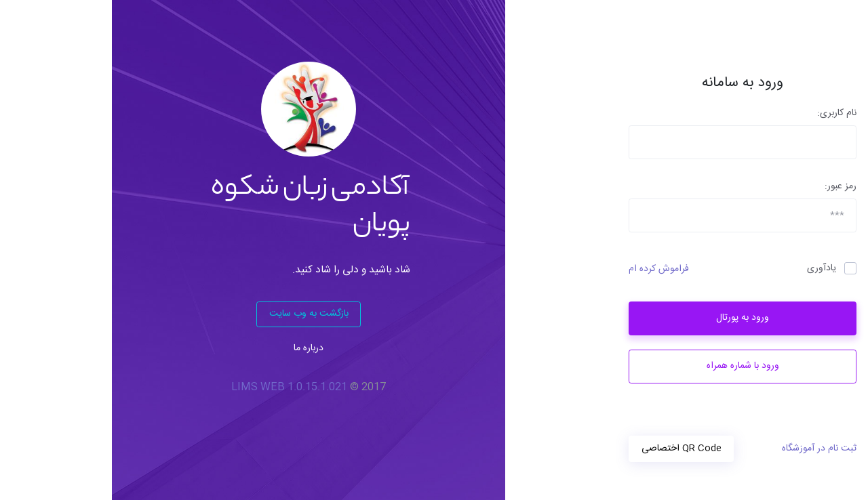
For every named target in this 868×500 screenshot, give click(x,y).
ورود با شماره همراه (631, 366)
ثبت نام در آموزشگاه (707, 449)
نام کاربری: (725, 113)
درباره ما (197, 348)
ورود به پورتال (631, 318)
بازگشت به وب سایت (197, 314)
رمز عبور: (729, 187)
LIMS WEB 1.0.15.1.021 (177, 387)
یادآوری (710, 269)
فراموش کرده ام (547, 269)
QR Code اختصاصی (570, 449)
